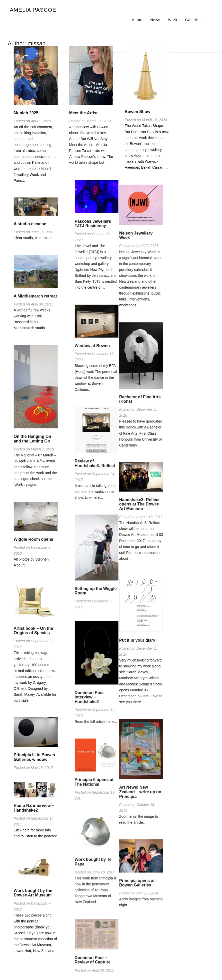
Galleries (193, 20)
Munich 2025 (26, 113)
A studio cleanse (30, 223)
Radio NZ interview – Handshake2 (34, 806)
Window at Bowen (142, 349)
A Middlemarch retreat (35, 295)
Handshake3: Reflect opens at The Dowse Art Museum (89, 504)
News (155, 20)
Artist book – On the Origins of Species (33, 629)
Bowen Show (138, 112)
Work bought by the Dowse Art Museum (33, 891)
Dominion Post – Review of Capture (143, 961)
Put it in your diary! (88, 640)
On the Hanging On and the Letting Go (32, 438)
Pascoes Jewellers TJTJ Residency (143, 227)
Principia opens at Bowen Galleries (87, 882)
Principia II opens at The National (144, 784)
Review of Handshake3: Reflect (145, 467)
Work (173, 20)
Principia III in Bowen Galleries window (34, 755)
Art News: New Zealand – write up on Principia (90, 791)
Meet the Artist (83, 113)
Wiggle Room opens (33, 538)
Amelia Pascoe (33, 10)
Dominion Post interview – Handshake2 (139, 700)
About (137, 20)
